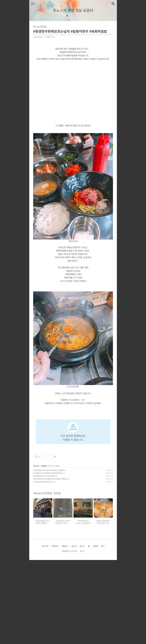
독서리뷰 (45, 630)
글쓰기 (82, 630)
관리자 (74, 630)
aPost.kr (74, 635)
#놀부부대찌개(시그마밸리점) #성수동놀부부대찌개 (50, 563)
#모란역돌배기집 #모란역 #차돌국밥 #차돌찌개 (49, 554)
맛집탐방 (44, 550)
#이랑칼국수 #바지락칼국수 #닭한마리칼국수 (48, 557)
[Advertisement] (73, 433)
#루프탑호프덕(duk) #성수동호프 (44, 560)
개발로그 (65, 630)
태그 (103, 630)
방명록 (95, 630)
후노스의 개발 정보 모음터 (73, 10)
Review (36, 550)
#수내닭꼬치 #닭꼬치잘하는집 (43, 566)
